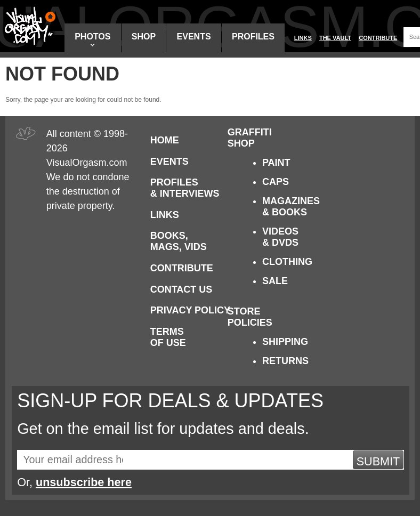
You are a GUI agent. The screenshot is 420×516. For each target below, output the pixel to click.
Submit (378, 461)
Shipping (285, 342)
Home (165, 140)
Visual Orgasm (28, 26)
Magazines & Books (291, 207)
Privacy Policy (190, 310)
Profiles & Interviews (185, 188)
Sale (275, 281)
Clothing (287, 262)
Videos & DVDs (280, 237)
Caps (276, 182)
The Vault (335, 38)
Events (194, 37)
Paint (276, 163)
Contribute (378, 38)
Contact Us (181, 289)
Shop (144, 37)
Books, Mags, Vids (179, 241)
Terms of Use (168, 337)
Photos (92, 39)
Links (303, 38)
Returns (285, 361)
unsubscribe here (84, 482)
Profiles (253, 37)
